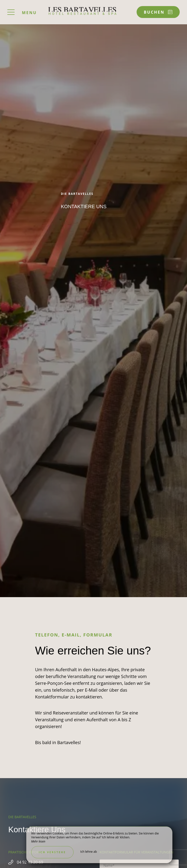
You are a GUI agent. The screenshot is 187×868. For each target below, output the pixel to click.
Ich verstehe (52, 852)
